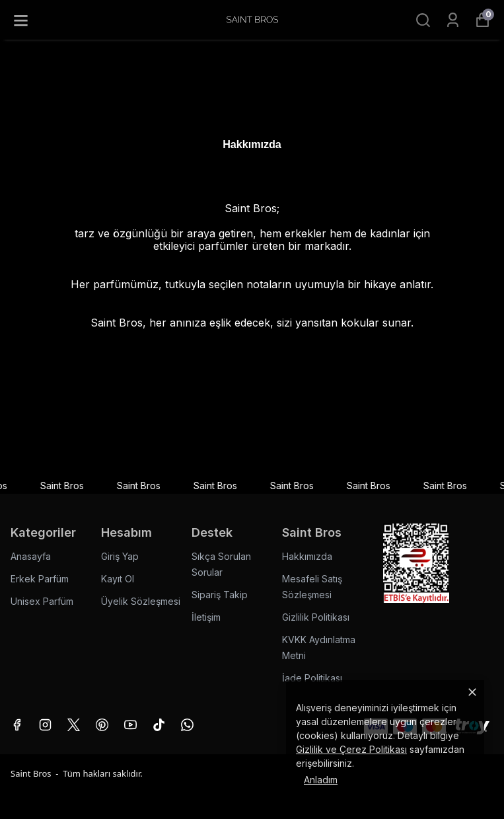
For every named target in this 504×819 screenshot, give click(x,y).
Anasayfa (31, 556)
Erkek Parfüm (40, 579)
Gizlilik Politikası (316, 617)
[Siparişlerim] (453, 20)
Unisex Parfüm (42, 601)
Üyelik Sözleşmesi (141, 601)
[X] (74, 725)
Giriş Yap (120, 556)
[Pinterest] (102, 725)
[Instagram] (45, 725)
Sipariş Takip (220, 595)
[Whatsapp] (187, 725)
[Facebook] (17, 725)
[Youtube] (130, 725)
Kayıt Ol (118, 579)
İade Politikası (312, 678)
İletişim (206, 617)
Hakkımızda (307, 556)
